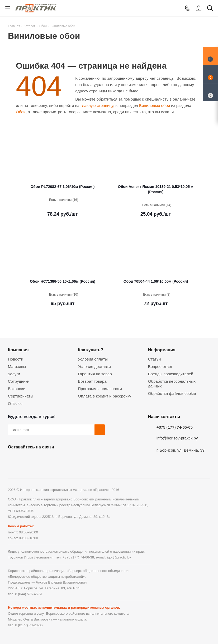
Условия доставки (94, 366)
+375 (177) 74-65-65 (175, 427)
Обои (21, 112)
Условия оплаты (93, 359)
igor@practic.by (119, 557)
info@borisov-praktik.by (177, 438)
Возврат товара (92, 381)
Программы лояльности (100, 389)
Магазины (17, 366)
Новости (16, 359)
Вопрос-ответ (160, 366)
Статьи (155, 359)
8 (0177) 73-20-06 (29, 625)
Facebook (26, 459)
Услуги (14, 374)
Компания (18, 350)
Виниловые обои (155, 105)
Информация (162, 350)
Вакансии (17, 389)
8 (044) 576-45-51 (29, 594)
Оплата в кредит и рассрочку (105, 396)
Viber (66, 459)
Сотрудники (19, 381)
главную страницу (97, 105)
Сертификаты (21, 396)
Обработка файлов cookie (172, 393)
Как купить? (90, 350)
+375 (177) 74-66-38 (78, 557)
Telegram (53, 459)
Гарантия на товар (95, 374)
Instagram (40, 459)
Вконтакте (13, 459)
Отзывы (15, 403)
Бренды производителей (171, 374)
